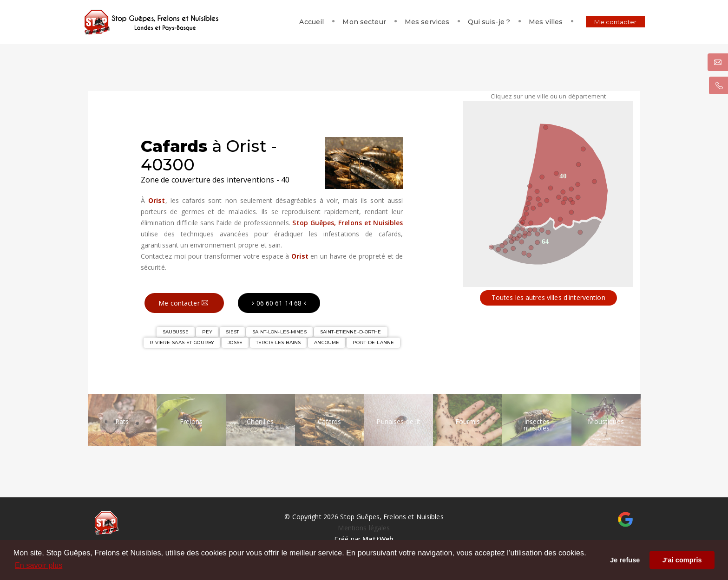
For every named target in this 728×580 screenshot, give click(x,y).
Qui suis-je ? (478, 22)
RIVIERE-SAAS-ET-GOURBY (182, 342)
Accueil (300, 22)
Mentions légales (364, 528)
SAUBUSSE (176, 332)
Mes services (416, 22)
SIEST (232, 332)
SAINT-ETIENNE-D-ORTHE (351, 332)
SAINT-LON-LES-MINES (279, 332)
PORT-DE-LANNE (373, 342)
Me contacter (604, 22)
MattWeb (378, 539)
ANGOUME (327, 342)
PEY (207, 332)
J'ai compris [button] (682, 560)
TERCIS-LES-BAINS (278, 342)
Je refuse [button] (625, 560)
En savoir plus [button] (39, 565)
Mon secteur (353, 22)
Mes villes (535, 22)
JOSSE (235, 342)
